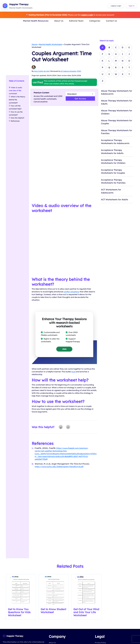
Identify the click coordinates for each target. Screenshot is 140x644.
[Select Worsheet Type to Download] (80, 94)
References (15, 121)
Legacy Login (116, 6)
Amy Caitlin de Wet (42, 71)
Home (34, 44)
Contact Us (112, 21)
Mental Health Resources (36, 21)
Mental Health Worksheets (50, 44)
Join (64, 349)
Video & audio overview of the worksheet (15, 91)
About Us (59, 21)
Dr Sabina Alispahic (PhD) (71, 71)
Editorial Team (76, 21)
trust (74, 372)
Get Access (80, 99)
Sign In (132, 6)
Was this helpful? (18, 118)
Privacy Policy (100, 643)
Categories (95, 21)
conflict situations (71, 292)
